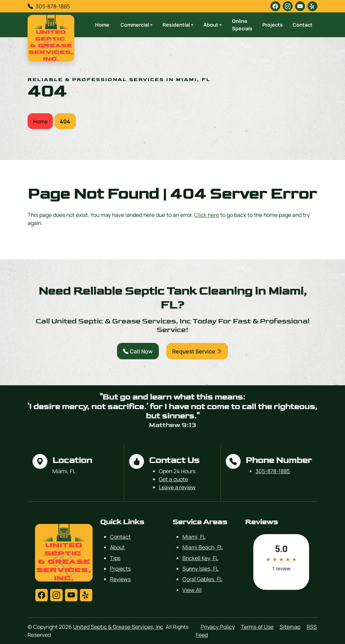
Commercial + (137, 25)
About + (213, 25)
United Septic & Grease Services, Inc (118, 627)
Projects (273, 25)
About (117, 547)
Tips (115, 558)
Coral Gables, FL (202, 579)
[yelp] (312, 6)
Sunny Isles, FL (201, 568)
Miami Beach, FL (203, 547)
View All (192, 590)
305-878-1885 (53, 6)
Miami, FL (194, 537)
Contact (303, 25)
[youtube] (300, 6)
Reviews (120, 579)
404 (65, 121)
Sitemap (290, 627)
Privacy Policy (218, 627)
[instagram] (288, 6)
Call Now (138, 351)
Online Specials (242, 25)
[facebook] (275, 6)
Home (102, 25)
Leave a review (177, 487)
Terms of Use (257, 627)
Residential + (178, 25)
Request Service (197, 351)
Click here (207, 215)
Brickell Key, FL (200, 558)
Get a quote (173, 479)
